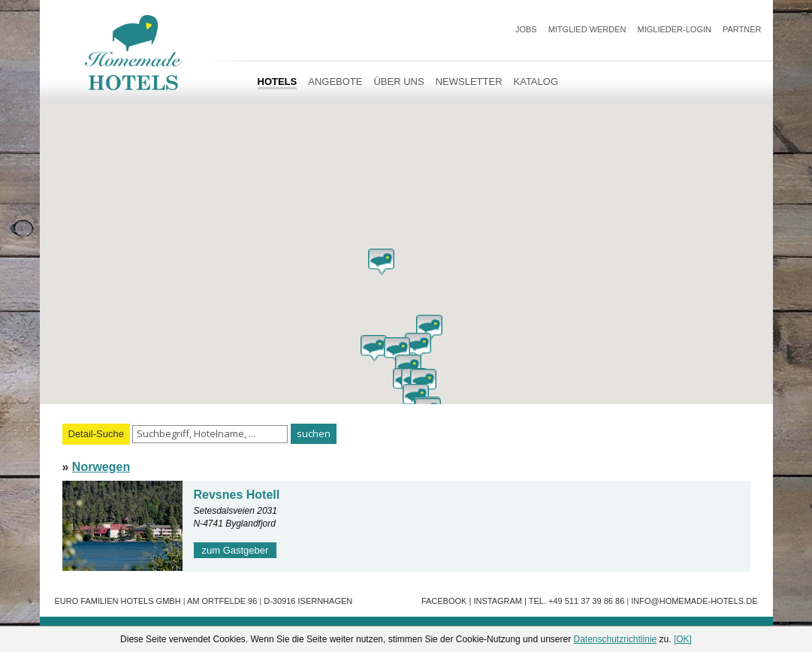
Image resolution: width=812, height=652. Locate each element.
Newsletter (469, 81)
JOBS (526, 29)
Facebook (444, 601)
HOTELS (278, 81)
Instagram (498, 601)
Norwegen (101, 467)
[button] (381, 262)
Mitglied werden (587, 29)
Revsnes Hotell (237, 495)
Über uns (398, 81)
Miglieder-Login (675, 29)
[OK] (683, 639)
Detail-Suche (96, 434)
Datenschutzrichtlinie (616, 639)
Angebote (335, 81)
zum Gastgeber (235, 550)
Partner (742, 29)
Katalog (536, 81)
